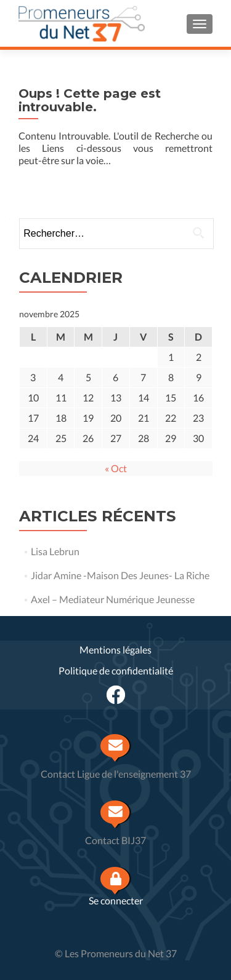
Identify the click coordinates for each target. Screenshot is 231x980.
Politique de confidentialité (116, 670)
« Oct (116, 468)
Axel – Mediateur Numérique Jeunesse (113, 599)
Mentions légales (115, 650)
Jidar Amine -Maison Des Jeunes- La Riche (120, 575)
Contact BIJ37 (115, 840)
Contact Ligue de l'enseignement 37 (116, 774)
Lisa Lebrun (55, 551)
